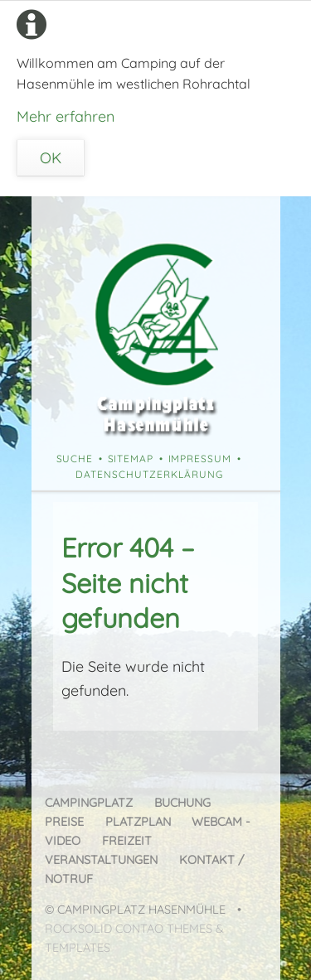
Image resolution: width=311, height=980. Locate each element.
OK (51, 158)
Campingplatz (89, 803)
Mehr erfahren (66, 116)
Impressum (200, 459)
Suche (75, 459)
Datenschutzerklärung (149, 474)
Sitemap (131, 459)
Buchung (182, 803)
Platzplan (138, 822)
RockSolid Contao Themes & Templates (134, 938)
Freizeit (127, 841)
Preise (64, 822)
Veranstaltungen (101, 860)
